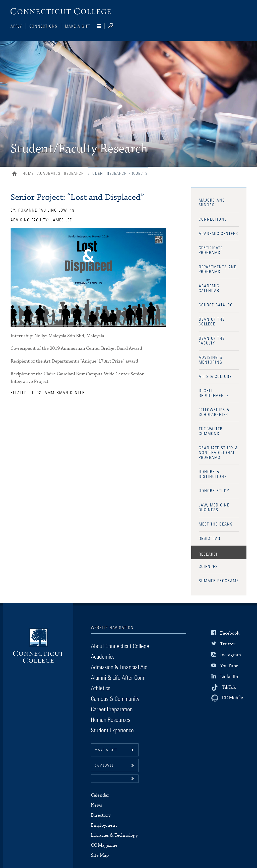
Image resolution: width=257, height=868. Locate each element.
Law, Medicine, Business (215, 508)
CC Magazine (104, 845)
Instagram (231, 655)
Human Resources (111, 720)
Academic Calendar (209, 288)
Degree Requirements (214, 393)
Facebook (230, 633)
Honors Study (214, 491)
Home (16, 174)
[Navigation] (101, 26)
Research (74, 173)
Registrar (210, 539)
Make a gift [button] (106, 750)
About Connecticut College (120, 646)
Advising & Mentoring (211, 360)
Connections (43, 26)
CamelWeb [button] (104, 766)
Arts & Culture (215, 377)
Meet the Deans (216, 524)
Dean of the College (212, 322)
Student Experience (112, 731)
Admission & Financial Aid (119, 667)
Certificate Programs (211, 250)
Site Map (100, 855)
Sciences (208, 567)
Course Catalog (216, 305)
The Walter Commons (211, 431)
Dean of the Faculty (212, 341)
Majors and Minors (212, 203)
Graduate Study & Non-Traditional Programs (218, 453)
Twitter (228, 644)
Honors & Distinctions (213, 474)
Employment (104, 825)
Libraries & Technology (114, 835)
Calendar (100, 795)
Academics (49, 173)
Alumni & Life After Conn (118, 678)
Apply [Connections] (16, 26)
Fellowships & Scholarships (214, 412)
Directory (101, 815)
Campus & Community (115, 699)
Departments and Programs (218, 269)
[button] (115, 779)
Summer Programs (219, 581)
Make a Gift (78, 26)
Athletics (101, 688)
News (97, 805)
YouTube (229, 666)
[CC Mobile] (227, 698)
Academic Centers (218, 234)
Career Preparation (112, 710)
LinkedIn (229, 677)
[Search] (115, 26)
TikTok (229, 687)
